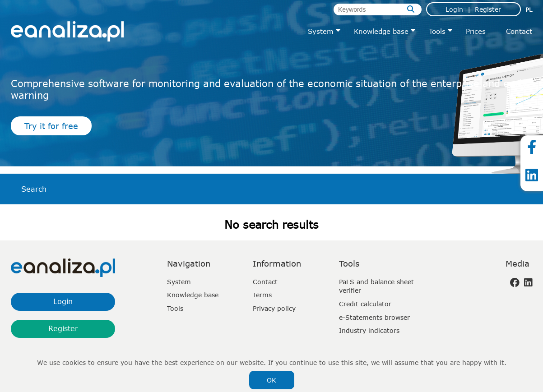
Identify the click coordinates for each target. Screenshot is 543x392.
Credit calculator (365, 304)
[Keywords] (378, 9)
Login (454, 9)
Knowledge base (381, 31)
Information (277, 263)
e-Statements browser (374, 317)
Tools (437, 31)
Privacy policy (274, 308)
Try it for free (51, 126)
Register (488, 9)
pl (529, 9)
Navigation (189, 263)
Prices (476, 31)
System (321, 31)
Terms (262, 295)
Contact (519, 31)
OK (271, 380)
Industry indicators (369, 330)
